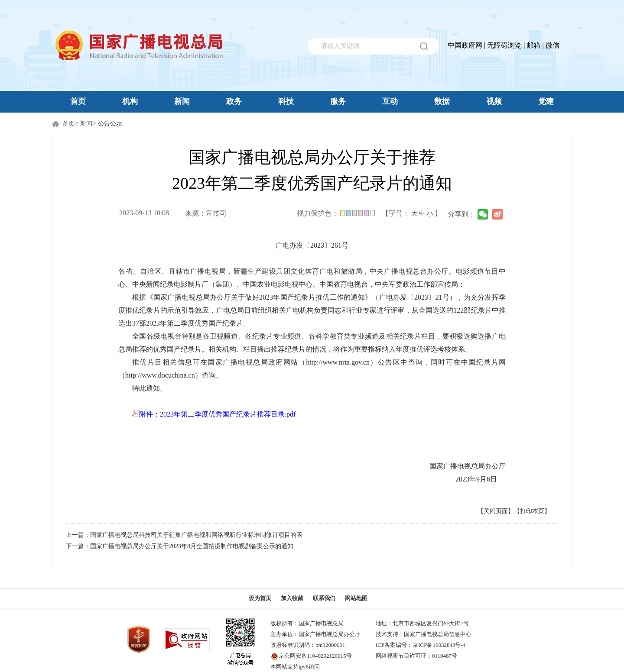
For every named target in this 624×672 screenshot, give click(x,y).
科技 (286, 101)
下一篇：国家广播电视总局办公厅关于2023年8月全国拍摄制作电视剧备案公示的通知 (180, 546)
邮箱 (533, 45)
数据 (442, 101)
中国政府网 (465, 45)
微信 (552, 45)
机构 (130, 101)
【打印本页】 (532, 511)
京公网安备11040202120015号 (315, 656)
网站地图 (356, 598)
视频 (494, 101)
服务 (338, 101)
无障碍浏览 (504, 45)
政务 (234, 101)
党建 (546, 101)
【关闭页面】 (496, 511)
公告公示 (110, 124)
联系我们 (324, 598)
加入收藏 (292, 598)
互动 (390, 101)
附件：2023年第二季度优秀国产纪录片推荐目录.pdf (214, 414)
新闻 (182, 101)
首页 (78, 101)
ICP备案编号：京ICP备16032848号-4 (421, 645)
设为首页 (260, 598)
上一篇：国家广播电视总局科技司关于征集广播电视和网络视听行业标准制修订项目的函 (184, 535)
